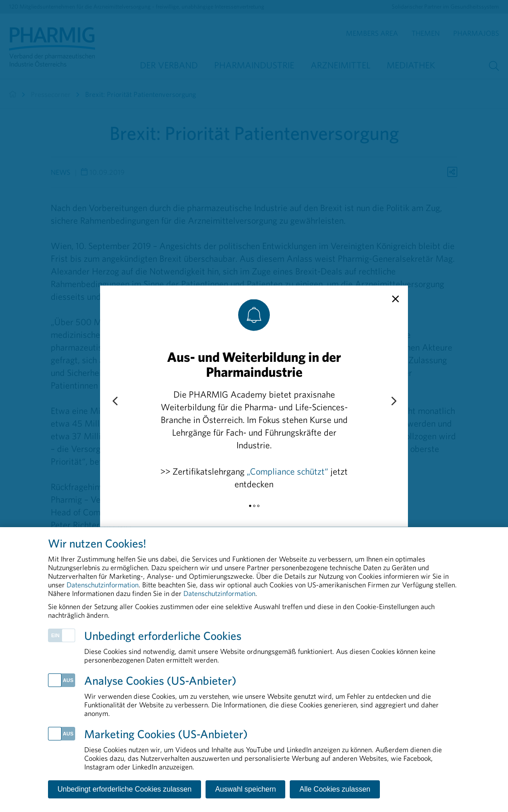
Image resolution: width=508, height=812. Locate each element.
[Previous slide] (115, 401)
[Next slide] (393, 401)
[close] (395, 299)
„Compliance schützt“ (288, 471)
